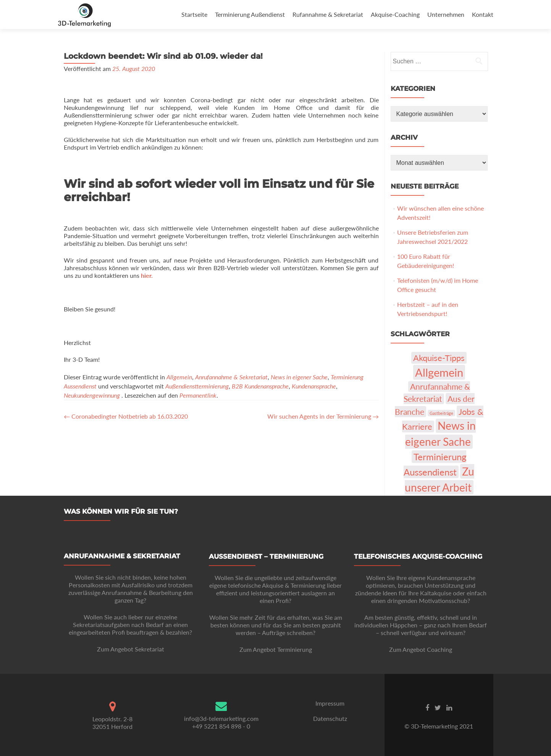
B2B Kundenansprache (260, 386)
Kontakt (483, 14)
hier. (147, 275)
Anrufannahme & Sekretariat (231, 377)
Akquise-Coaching (395, 14)
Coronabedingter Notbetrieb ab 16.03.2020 (126, 416)
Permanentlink (198, 395)
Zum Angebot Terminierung (276, 649)
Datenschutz (330, 718)
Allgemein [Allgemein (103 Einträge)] (439, 372)
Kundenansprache (314, 386)
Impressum (330, 703)
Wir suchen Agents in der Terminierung (323, 416)
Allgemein (179, 377)
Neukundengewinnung (92, 395)
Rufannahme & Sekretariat (328, 14)
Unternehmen (446, 14)
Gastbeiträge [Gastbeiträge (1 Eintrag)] (441, 413)
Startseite (194, 14)
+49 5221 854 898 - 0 (221, 726)
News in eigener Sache (299, 377)
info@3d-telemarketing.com (221, 718)
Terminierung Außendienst (250, 14)
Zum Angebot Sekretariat (131, 649)
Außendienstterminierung (197, 386)
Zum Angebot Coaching (421, 649)
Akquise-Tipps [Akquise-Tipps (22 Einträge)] (439, 358)
